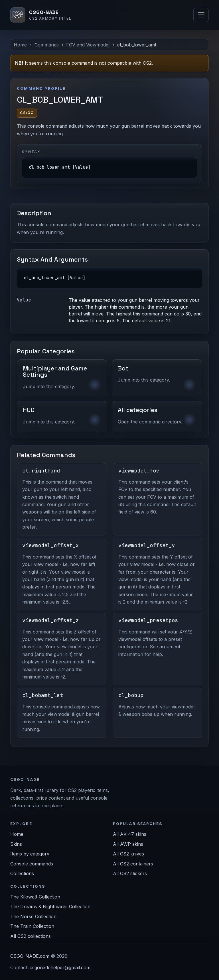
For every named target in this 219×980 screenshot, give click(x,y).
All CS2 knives (128, 854)
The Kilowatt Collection (35, 897)
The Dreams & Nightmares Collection (50, 906)
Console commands (32, 864)
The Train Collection (32, 926)
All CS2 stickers (130, 873)
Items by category (30, 854)
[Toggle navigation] (201, 15)
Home (20, 45)
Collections (22, 873)
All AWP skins (128, 844)
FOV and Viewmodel (88, 45)
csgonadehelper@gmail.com (60, 967)
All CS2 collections (31, 936)
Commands (47, 45)
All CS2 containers (133, 864)
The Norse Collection (33, 916)
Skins (16, 844)
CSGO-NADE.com (30, 956)
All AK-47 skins (130, 834)
